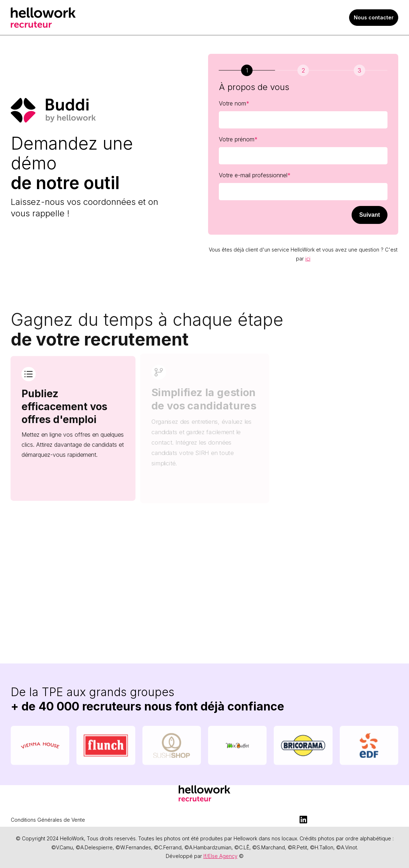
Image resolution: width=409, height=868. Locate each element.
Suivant (370, 215)
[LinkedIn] (303, 820)
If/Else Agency (220, 856)
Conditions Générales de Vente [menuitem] (48, 820)
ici (308, 259)
